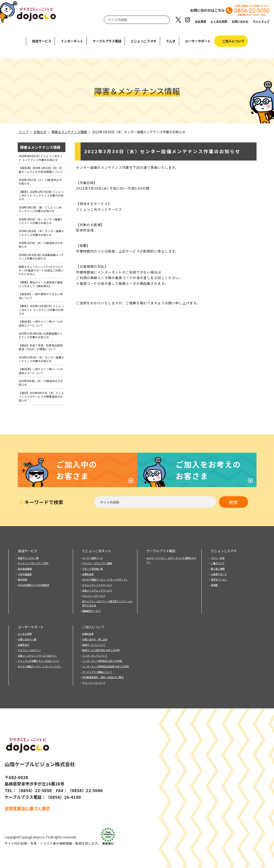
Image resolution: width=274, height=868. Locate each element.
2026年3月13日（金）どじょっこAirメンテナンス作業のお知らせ (40, 209)
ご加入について (233, 41)
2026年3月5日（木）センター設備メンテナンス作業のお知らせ (41, 221)
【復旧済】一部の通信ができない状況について (41, 296)
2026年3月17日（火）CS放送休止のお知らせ (40, 182)
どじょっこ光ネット (97, 545)
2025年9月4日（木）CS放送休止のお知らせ (41, 383)
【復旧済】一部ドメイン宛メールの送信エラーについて (41, 323)
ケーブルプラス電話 (107, 41)
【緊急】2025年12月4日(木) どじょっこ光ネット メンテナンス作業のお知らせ (41, 310)
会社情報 (201, 21)
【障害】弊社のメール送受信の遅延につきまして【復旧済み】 (41, 284)
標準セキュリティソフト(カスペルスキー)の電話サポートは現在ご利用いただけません (41, 270)
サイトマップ (261, 21)
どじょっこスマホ (144, 41)
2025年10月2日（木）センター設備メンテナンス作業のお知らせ (41, 359)
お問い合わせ (240, 21)
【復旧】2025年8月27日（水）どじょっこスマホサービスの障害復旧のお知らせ (41, 397)
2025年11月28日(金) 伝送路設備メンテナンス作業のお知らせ (41, 335)
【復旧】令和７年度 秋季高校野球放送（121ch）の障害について (41, 347)
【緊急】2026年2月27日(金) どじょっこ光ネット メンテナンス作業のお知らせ (41, 195)
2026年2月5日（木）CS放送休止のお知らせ (41, 245)
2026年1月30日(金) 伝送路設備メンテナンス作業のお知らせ (41, 257)
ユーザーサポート (198, 41)
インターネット (72, 41)
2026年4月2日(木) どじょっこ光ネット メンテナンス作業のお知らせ (41, 158)
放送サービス (42, 41)
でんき (171, 41)
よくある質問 (219, 21)
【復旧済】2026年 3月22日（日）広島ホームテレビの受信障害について (41, 170)
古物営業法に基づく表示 (27, 802)
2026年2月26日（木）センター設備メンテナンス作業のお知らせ (41, 233)
